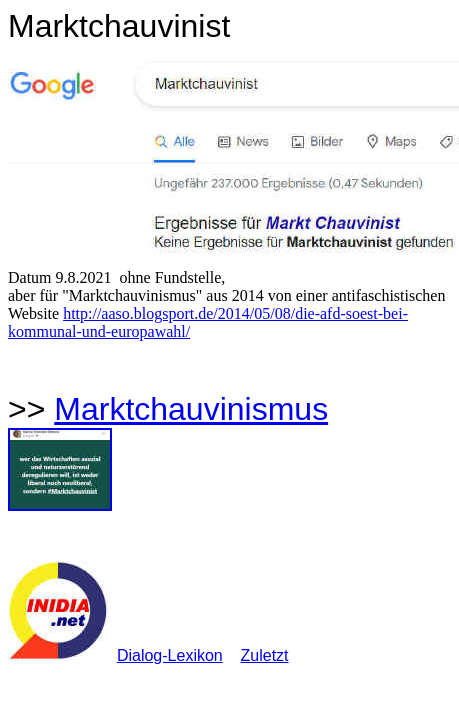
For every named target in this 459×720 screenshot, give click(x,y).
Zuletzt (265, 655)
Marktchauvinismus (191, 409)
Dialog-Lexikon (170, 655)
